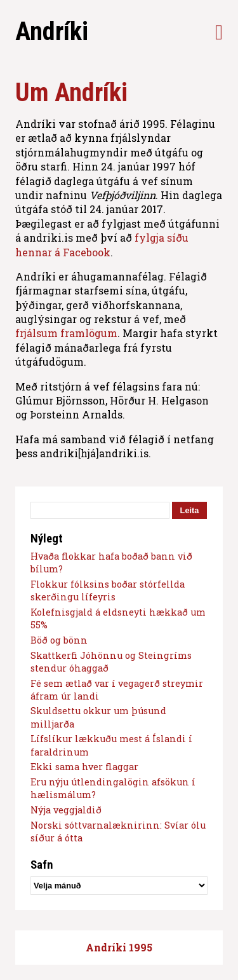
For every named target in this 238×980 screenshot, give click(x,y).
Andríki (52, 31)
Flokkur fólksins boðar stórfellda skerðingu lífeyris (108, 590)
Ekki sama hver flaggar (84, 767)
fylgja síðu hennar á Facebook (102, 245)
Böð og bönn (59, 640)
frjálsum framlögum (66, 333)
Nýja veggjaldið (66, 810)
